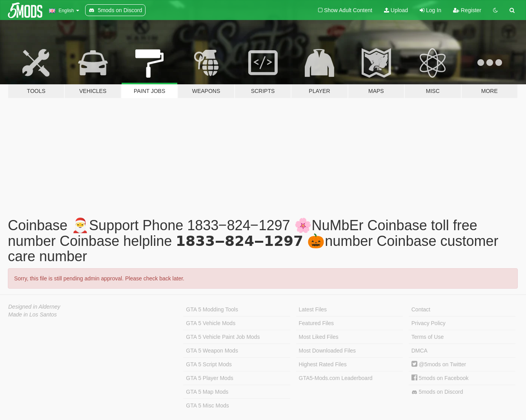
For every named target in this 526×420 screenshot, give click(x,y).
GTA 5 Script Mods (209, 364)
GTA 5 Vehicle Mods (211, 323)
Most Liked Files (319, 337)
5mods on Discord (437, 392)
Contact (421, 309)
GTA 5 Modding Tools (212, 309)
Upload (396, 10)
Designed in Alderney (34, 307)
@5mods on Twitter (439, 364)
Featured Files (316, 323)
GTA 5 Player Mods (209, 378)
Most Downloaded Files (328, 351)
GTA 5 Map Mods (207, 392)
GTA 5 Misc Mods (207, 405)
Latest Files (313, 309)
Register (467, 10)
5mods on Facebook (440, 378)
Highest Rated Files (323, 364)
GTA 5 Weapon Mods (212, 351)
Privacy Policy (429, 323)
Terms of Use (428, 337)
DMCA (420, 351)
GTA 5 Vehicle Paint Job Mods (223, 337)
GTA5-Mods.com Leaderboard (336, 378)
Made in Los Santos (33, 315)
